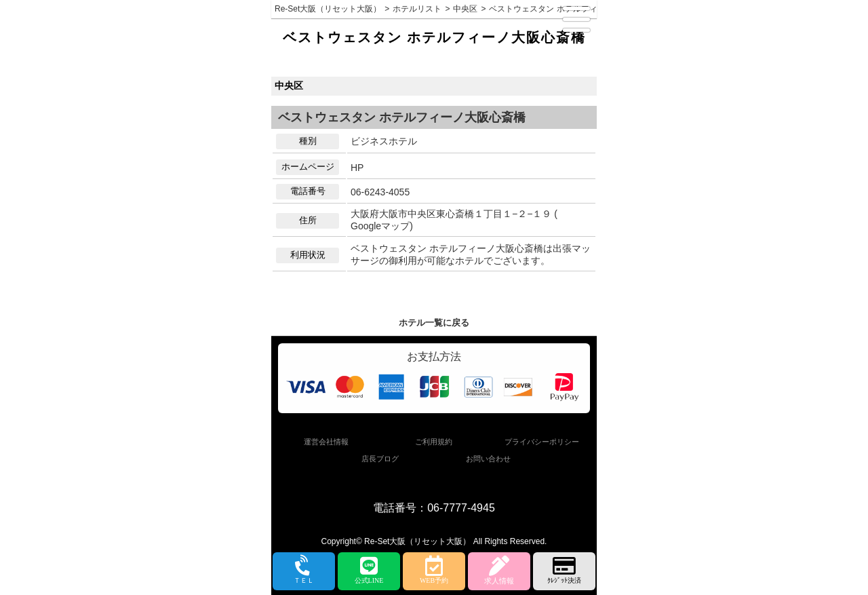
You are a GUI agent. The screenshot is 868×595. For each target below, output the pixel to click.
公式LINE (369, 570)
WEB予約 (434, 570)
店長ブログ (380, 459)
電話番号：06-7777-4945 (434, 508)
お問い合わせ (488, 459)
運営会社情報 (326, 442)
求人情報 (499, 570)
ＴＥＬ (304, 571)
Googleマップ (380, 226)
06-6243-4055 (380, 192)
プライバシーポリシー (542, 442)
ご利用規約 (434, 442)
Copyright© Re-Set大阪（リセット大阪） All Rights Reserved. (434, 541)
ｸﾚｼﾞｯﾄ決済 (564, 570)
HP (357, 168)
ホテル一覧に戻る (434, 323)
